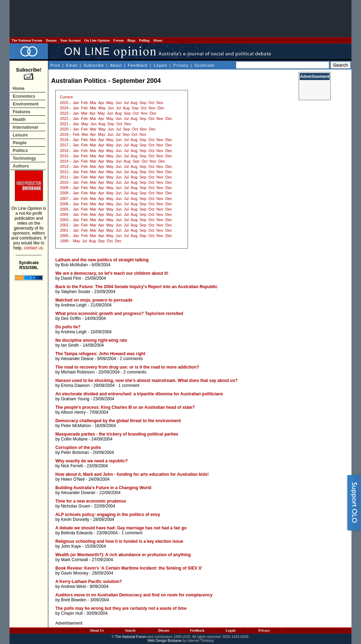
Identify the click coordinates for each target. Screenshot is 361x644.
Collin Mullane (74, 439)
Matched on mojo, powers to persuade (94, 300)
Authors (21, 166)
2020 (64, 129)
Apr (101, 103)
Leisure (20, 135)
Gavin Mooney (75, 573)
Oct (151, 103)
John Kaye (71, 546)
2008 (64, 193)
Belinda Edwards (77, 533)
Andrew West (73, 587)
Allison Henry (73, 412)
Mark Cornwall (75, 560)
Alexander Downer (78, 493)
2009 (64, 188)
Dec (161, 108)
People (20, 143)
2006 (64, 204)
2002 (64, 225)
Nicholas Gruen (76, 506)
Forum (118, 40)
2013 (64, 166)
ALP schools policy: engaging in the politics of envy (108, 515)
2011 (64, 177)
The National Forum (27, 40)
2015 (64, 156)
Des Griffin (71, 318)
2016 (64, 151)
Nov (160, 103)
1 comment (129, 385)
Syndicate (205, 65)
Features (22, 112)
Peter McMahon (76, 426)
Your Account (70, 40)
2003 (64, 220)
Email (72, 65)
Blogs (131, 40)
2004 (64, 214)
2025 (64, 103)
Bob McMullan (74, 265)
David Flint (71, 278)
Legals (160, 65)
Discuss (164, 630)
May (110, 103)
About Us (97, 630)
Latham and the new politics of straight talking (102, 260)
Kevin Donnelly (75, 520)
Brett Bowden (74, 600)
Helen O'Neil (73, 479)
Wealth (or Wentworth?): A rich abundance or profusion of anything (123, 555)
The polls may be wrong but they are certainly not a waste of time (121, 608)
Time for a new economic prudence (91, 501)
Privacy (181, 65)
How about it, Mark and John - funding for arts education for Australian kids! (132, 474)
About (158, 40)
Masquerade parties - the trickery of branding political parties (117, 434)
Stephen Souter (76, 292)
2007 (64, 199)
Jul (126, 103)
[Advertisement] (180, 19)
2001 (64, 230)
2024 (64, 108)
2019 (64, 134)
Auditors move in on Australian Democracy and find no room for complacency (134, 595)
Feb (84, 103)
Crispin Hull (72, 613)
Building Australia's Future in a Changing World (103, 488)
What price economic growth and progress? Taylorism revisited (119, 314)
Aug (134, 103)
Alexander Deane (77, 359)
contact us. (34, 248)
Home (19, 89)
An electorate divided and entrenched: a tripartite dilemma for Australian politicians (139, 394)
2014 (64, 161)
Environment (26, 104)
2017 (64, 145)
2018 (64, 140)
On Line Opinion (97, 40)
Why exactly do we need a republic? (91, 461)
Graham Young (75, 399)
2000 (64, 236)
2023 (64, 113)
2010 (64, 182)
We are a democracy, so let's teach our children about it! (112, 273)
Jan (76, 103)
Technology (24, 158)
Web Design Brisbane (165, 641)
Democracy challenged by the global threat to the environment (118, 421)
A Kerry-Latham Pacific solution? (89, 582)
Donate (51, 40)
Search (130, 630)
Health (19, 120)
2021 (64, 124)
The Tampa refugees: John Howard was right (100, 354)
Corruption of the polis (78, 448)
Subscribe (94, 65)
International (25, 127)
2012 (64, 172)
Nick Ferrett (72, 466)
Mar (93, 103)
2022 (64, 119)
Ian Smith (70, 345)
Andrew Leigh (74, 305)
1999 (64, 241)
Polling (144, 40)
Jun (119, 103)
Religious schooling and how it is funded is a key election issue (119, 541)
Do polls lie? (68, 327)
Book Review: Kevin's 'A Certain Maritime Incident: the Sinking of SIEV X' (129, 568)
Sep (143, 103)
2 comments (131, 359)
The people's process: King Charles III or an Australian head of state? (125, 407)
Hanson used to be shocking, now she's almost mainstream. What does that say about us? (146, 381)
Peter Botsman (75, 452)
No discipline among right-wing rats (91, 340)
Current (66, 97)
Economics (24, 96)
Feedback (138, 65)
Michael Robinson (78, 372)
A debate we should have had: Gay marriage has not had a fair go (121, 528)
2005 (64, 209)
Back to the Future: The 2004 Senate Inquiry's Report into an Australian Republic (136, 287)
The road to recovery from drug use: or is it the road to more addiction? (127, 367)
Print (55, 65)
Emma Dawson (75, 385)
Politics (20, 151)
